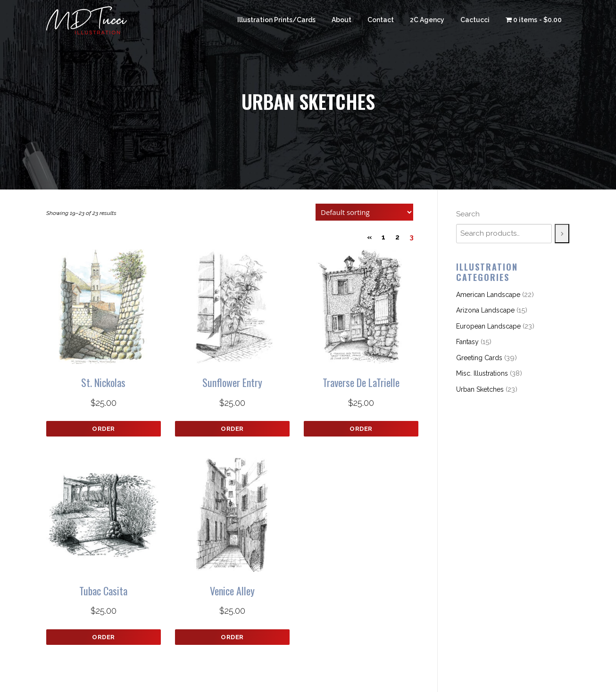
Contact (381, 20)
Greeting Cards (479, 358)
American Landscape (488, 295)
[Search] (562, 234)
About (341, 20)
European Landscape (488, 326)
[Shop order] (364, 212)
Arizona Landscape (485, 310)
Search (468, 214)
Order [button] (104, 429)
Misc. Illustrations (482, 373)
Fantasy (467, 342)
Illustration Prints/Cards (276, 20)
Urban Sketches (480, 389)
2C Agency (427, 20)
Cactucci (475, 20)
